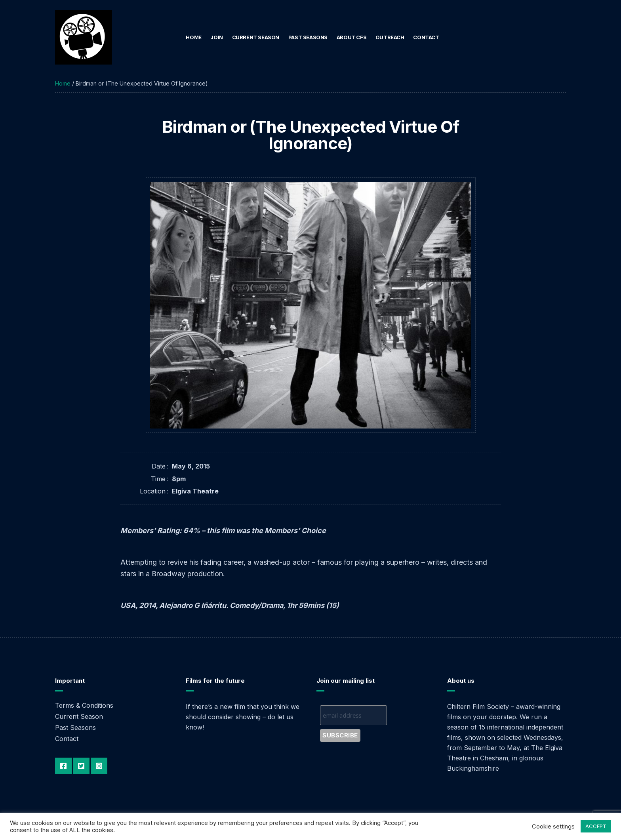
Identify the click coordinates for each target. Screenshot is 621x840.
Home (193, 37)
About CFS (352, 37)
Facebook (63, 766)
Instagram (99, 766)
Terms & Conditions (84, 705)
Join (216, 37)
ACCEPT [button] (596, 826)
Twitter (81, 766)
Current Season (256, 37)
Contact (426, 37)
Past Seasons (308, 37)
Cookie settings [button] (553, 827)
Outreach (390, 37)
